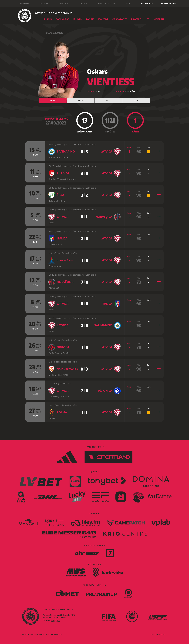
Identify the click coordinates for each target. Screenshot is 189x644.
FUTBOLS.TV (147, 4)
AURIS (165, 635)
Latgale (81, 3)
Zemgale (61, 3)
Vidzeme (42, 3)
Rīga (126, 3)
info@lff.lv (55, 620)
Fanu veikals (168, 4)
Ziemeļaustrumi (104, 3)
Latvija (106, 152)
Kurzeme (22, 3)
